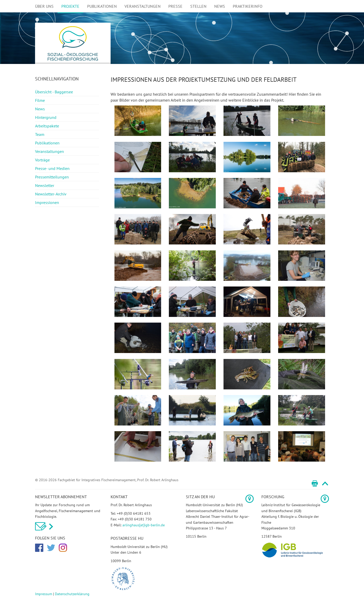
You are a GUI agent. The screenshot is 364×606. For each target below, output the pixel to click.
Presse (175, 6)
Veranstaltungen (143, 6)
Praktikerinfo (248, 6)
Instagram (63, 548)
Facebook (39, 548)
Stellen (198, 6)
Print (315, 484)
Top (325, 484)
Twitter (51, 548)
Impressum (44, 594)
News (220, 6)
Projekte (70, 6)
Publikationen (102, 6)
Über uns (44, 6)
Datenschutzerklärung (72, 594)
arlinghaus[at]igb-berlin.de (144, 525)
